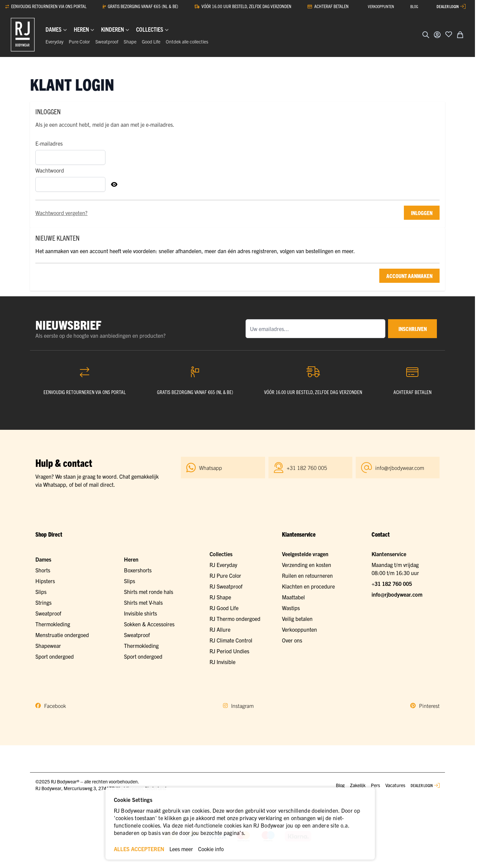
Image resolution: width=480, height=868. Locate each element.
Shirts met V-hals (143, 602)
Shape (130, 41)
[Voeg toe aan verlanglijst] (449, 34)
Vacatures (395, 785)
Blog (340, 785)
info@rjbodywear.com (397, 594)
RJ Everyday (223, 565)
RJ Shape (220, 597)
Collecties (221, 554)
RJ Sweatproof (226, 586)
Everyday (54, 41)
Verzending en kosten (307, 565)
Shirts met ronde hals (149, 592)
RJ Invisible (222, 662)
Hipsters (45, 581)
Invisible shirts (140, 613)
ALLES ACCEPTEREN (139, 849)
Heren (131, 559)
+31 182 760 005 (392, 583)
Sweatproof (107, 41)
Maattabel (293, 597)
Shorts (43, 570)
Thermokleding (53, 624)
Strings (43, 602)
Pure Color (79, 41)
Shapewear (48, 646)
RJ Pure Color (225, 575)
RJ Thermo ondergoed (235, 619)
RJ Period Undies (229, 651)
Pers (375, 785)
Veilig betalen (297, 619)
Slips (41, 592)
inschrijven (412, 329)
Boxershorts (138, 570)
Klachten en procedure (308, 586)
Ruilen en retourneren (307, 575)
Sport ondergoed (55, 656)
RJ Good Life (224, 608)
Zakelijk (358, 785)
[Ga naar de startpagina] (23, 35)
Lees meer (181, 849)
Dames (43, 559)
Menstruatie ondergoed (62, 635)
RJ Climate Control (231, 640)
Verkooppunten (299, 629)
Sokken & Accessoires (149, 624)
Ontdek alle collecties (187, 41)
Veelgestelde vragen (305, 554)
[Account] (437, 35)
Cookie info (211, 849)
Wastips (291, 608)
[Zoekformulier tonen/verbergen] (426, 35)
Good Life (151, 41)
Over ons (292, 640)
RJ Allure (220, 629)
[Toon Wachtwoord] (114, 184)
